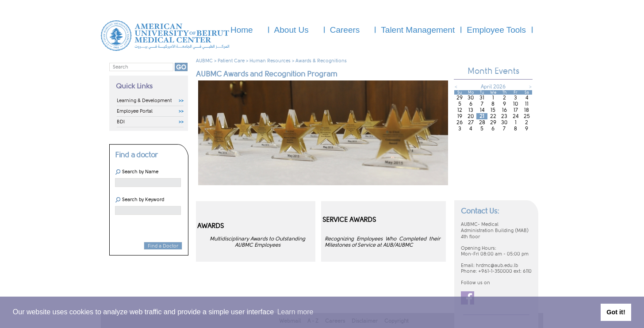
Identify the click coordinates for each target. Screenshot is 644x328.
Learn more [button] (295, 312)
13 (471, 110)
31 (482, 98)
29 (460, 98)
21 (482, 116)
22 (493, 116)
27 (471, 122)
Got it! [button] (616, 312)
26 (460, 122)
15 (493, 110)
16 (504, 110)
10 (516, 104)
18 (527, 110)
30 (471, 98)
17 (516, 110)
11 (527, 104)
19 (460, 116)
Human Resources (270, 61)
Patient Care (231, 61)
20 (471, 116)
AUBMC (204, 61)
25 (527, 116)
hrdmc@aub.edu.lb (497, 265)
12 (460, 110)
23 (504, 116)
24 (516, 116)
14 (482, 110)
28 (482, 122)
